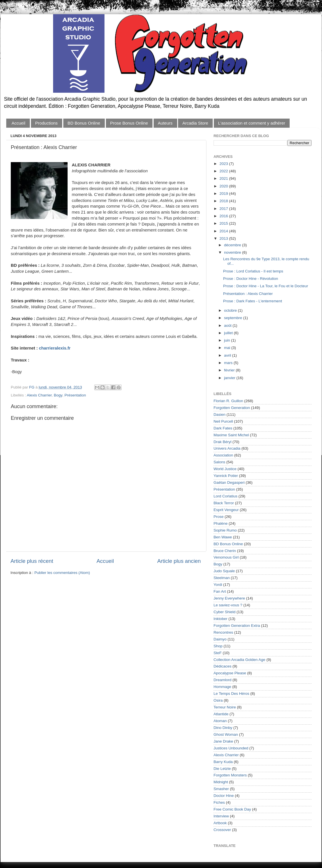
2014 (224, 231)
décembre (233, 245)
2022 (224, 171)
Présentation (75, 395)
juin (228, 340)
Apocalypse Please (230, 673)
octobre (231, 310)
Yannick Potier (226, 476)
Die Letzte (222, 769)
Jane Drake (223, 741)
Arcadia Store (195, 123)
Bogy (58, 395)
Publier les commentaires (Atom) (62, 573)
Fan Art (220, 591)
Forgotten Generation (232, 408)
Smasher (221, 789)
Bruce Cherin (225, 551)
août (228, 325)
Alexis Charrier (39, 395)
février (230, 370)
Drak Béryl (222, 442)
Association (223, 455)
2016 (224, 216)
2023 (224, 164)
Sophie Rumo (225, 530)
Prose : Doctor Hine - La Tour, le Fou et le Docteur (266, 286)
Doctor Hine (224, 796)
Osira (218, 700)
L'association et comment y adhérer (252, 123)
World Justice (225, 469)
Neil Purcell (223, 421)
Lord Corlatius (225, 496)
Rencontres (223, 632)
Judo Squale (224, 571)
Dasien (219, 415)
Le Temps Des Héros (231, 694)
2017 (224, 209)
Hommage (222, 687)
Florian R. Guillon (228, 401)
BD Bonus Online (84, 123)
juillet (229, 333)
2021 (224, 178)
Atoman (220, 721)
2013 (224, 238)
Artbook (220, 823)
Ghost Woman (226, 734)
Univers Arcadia (227, 448)
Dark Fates (223, 428)
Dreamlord (222, 680)
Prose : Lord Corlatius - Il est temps (253, 271)
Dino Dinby (223, 728)
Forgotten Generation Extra (237, 626)
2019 (224, 194)
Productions (46, 123)
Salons (219, 462)
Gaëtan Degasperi (229, 482)
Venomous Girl (226, 557)
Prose (218, 517)
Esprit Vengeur (226, 510)
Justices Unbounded (231, 748)
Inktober (220, 619)
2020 (224, 186)
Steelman (222, 578)
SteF (218, 653)
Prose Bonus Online (129, 123)
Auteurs (165, 123)
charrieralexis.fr (55, 348)
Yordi (218, 585)
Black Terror (224, 503)
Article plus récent (32, 561)
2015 (224, 223)
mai (228, 348)
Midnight (221, 782)
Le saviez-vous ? (228, 605)
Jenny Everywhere (229, 598)
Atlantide (221, 714)
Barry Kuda (223, 762)
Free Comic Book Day (232, 809)
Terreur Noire (225, 707)
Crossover (222, 830)
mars (229, 363)
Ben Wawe (223, 537)
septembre (234, 318)
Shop (218, 646)
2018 (224, 201)
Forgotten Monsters (230, 775)
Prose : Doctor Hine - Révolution (251, 279)
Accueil (18, 123)
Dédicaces (222, 666)
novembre (233, 252)
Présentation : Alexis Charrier (248, 294)
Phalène (221, 523)
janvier (230, 378)
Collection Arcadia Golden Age (239, 660)
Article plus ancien (179, 561)
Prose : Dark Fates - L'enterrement (253, 301)
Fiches (219, 802)
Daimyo (220, 639)
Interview (221, 816)
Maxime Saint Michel (231, 435)
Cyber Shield (224, 612)
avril (228, 355)
